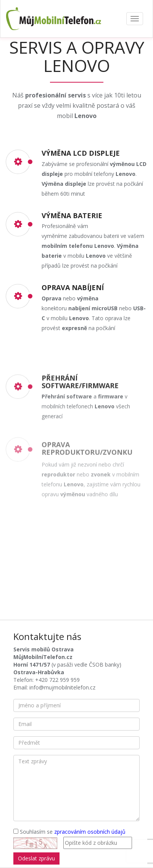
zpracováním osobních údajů (90, 832)
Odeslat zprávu (36, 858)
